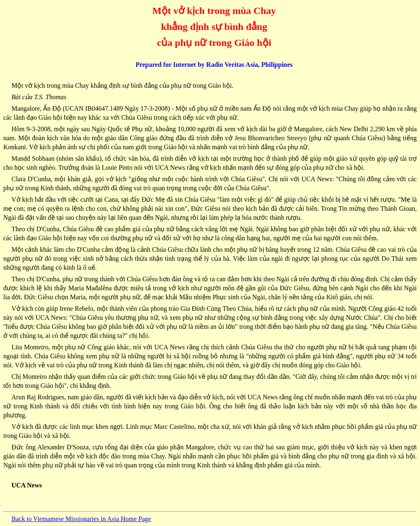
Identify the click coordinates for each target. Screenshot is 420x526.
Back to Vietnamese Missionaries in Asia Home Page (81, 519)
